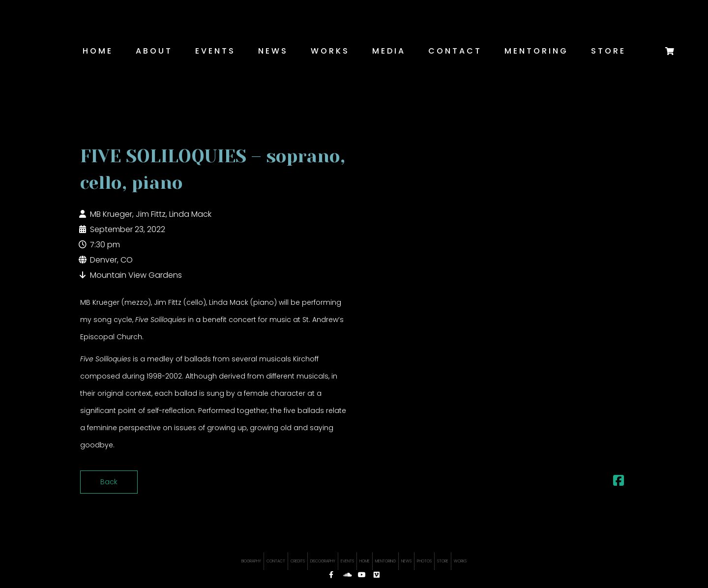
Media (389, 51)
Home (98, 51)
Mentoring (536, 51)
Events (215, 51)
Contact (455, 51)
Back (109, 482)
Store (608, 51)
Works (330, 51)
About (154, 51)
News (273, 51)
